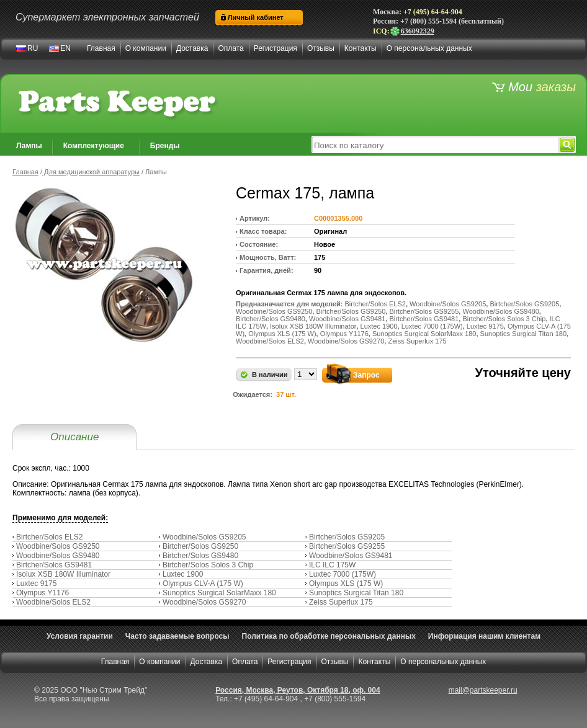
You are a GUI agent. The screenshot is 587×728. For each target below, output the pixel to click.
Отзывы (321, 48)
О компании (146, 48)
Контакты (361, 48)
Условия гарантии (80, 636)
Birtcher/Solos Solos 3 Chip (208, 565)
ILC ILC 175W (332, 565)
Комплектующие (94, 146)
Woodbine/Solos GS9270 (204, 602)
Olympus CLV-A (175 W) (203, 584)
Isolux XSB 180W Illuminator (63, 574)
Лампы (29, 146)
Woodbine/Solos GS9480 (58, 556)
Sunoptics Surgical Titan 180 (356, 593)
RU (33, 48)
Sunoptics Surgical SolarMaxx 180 (219, 593)
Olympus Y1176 (43, 593)
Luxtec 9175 (36, 584)
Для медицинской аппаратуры (91, 172)
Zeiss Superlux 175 (341, 602)
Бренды (165, 146)
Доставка (192, 48)
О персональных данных (429, 48)
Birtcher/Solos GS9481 (54, 565)
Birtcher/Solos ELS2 (49, 537)
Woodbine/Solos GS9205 (204, 537)
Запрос (366, 375)
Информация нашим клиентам (484, 636)
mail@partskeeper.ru (483, 690)
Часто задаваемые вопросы (177, 636)
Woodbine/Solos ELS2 (53, 602)
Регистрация (276, 48)
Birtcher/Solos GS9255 (347, 546)
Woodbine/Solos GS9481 (351, 556)
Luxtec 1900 (183, 574)
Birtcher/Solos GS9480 (200, 556)
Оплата (231, 48)
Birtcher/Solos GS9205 (347, 537)
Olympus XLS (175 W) (346, 584)
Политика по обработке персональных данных (329, 636)
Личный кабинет (256, 17)
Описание (74, 437)
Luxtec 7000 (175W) (343, 574)
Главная (101, 48)
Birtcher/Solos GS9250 (200, 546)
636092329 (412, 31)
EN (65, 48)
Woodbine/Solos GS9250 (58, 546)
